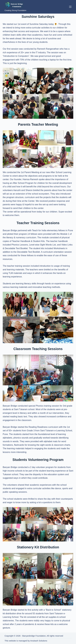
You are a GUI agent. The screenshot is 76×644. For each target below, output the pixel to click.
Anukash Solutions (39, 641)
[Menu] (70, 7)
